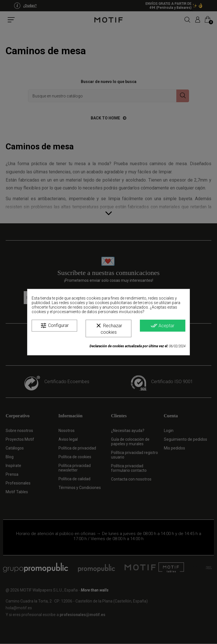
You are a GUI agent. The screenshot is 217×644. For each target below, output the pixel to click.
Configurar (54, 326)
